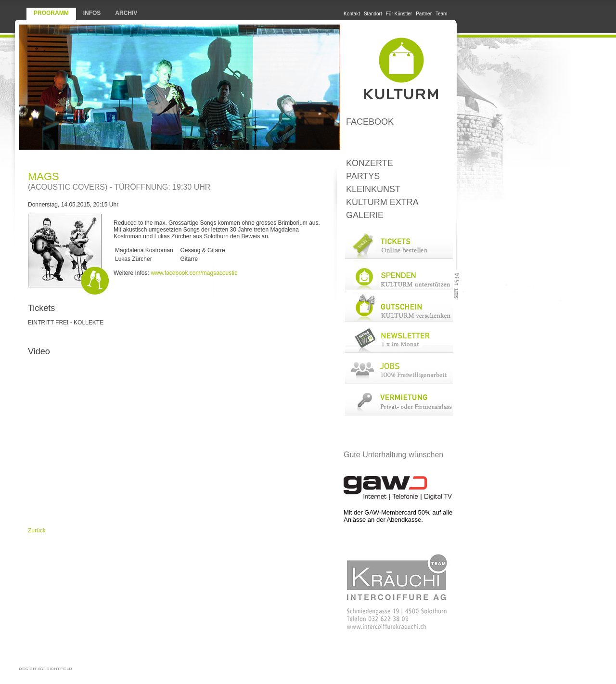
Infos (92, 13)
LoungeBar (398, 143)
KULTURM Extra (382, 202)
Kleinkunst (373, 189)
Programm (51, 13)
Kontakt (352, 14)
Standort (373, 14)
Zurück (37, 530)
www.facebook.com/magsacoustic (194, 273)
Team (441, 14)
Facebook (370, 122)
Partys (363, 176)
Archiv (126, 13)
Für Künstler (399, 14)
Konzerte (370, 163)
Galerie (365, 215)
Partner (424, 14)
